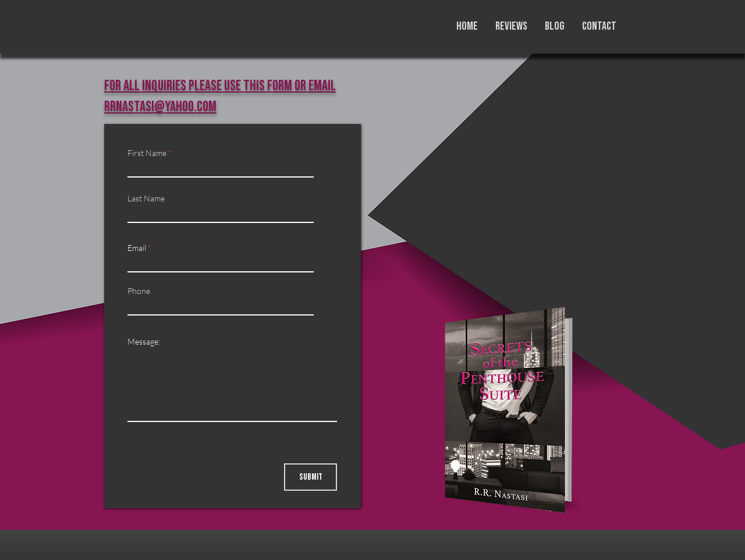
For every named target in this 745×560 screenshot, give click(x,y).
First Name (147, 153)
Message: (144, 342)
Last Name (146, 199)
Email (137, 248)
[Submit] (311, 477)
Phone (139, 291)
